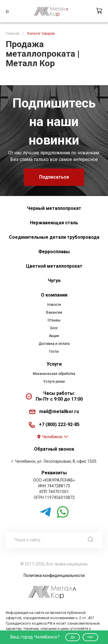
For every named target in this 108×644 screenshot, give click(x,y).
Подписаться (54, 177)
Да (73, 637)
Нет (90, 637)
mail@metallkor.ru (59, 411)
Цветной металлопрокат (54, 266)
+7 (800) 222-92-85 (59, 424)
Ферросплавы (54, 252)
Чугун (54, 281)
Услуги (54, 364)
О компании (54, 295)
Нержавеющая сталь (54, 223)
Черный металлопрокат (54, 208)
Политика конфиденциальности (54, 575)
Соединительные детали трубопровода (54, 237)
